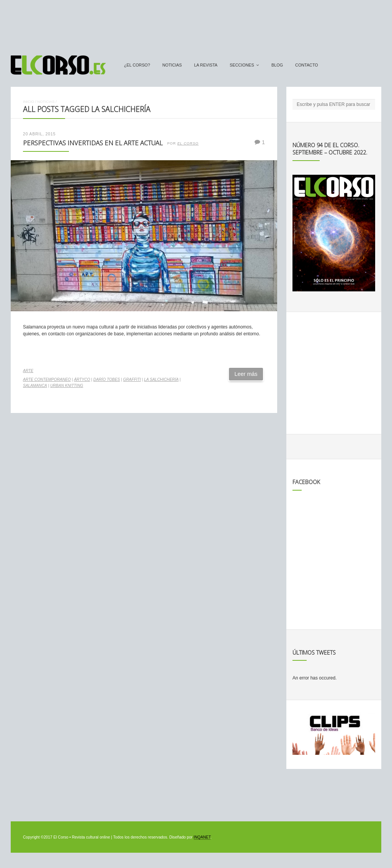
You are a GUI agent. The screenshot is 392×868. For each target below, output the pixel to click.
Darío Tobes (107, 380)
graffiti (132, 380)
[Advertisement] (196, 24)
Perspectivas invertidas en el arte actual (93, 143)
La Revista (206, 65)
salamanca (35, 386)
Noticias (172, 65)
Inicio (29, 102)
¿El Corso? (137, 65)
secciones (242, 65)
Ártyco (82, 380)
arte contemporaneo (47, 380)
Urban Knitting (67, 386)
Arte (28, 371)
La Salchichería (161, 380)
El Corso (188, 143)
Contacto (307, 65)
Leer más (246, 374)
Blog (277, 65)
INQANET (202, 837)
